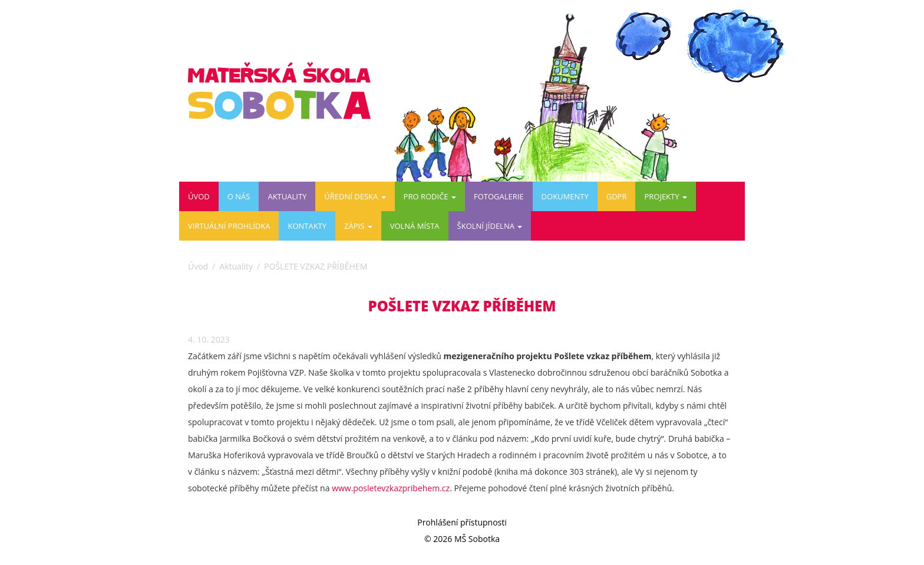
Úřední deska (355, 196)
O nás (239, 196)
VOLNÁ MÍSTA (415, 226)
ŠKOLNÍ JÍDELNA (490, 226)
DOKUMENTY (565, 196)
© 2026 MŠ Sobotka (462, 539)
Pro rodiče (430, 196)
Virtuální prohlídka (229, 226)
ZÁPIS (358, 226)
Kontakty (307, 226)
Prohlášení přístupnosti (462, 522)
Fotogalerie (499, 196)
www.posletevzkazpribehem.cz (391, 488)
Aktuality (287, 196)
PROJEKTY (665, 196)
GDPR (617, 196)
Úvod (199, 196)
